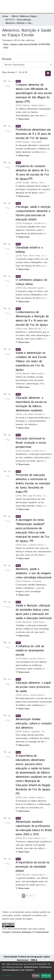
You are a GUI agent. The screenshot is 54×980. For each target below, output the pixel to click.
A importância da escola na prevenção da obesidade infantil (32, 867)
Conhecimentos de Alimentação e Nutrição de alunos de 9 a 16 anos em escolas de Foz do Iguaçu (32, 319)
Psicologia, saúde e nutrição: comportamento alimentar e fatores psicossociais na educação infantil (33, 213)
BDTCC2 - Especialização (18, 20)
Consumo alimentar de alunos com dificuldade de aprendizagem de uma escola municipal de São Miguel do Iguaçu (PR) (34, 93)
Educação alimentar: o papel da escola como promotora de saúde (33, 687)
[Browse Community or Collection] (27, 65)
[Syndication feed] (48, 73)
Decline (36, 976)
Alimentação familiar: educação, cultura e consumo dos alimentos (34, 724)
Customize (7, 976)
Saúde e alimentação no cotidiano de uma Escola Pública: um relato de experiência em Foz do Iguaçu (31, 361)
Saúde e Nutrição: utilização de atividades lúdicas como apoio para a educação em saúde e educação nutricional (34, 612)
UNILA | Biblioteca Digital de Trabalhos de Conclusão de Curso (25, 16)
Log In (41, 6)
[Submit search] (31, 6)
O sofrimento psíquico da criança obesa (31, 282)
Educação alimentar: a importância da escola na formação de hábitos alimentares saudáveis (31, 404)
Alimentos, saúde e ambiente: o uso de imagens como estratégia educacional (34, 573)
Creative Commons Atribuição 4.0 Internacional (25, 932)
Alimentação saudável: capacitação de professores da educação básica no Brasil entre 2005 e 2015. (34, 828)
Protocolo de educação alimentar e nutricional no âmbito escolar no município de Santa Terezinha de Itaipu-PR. (33, 484)
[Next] (34, 896)
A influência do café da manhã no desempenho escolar (30, 651)
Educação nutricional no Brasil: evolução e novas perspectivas (31, 443)
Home (5, 16)
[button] (35, 6)
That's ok (46, 976)
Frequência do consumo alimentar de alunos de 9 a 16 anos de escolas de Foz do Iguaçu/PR (32, 173)
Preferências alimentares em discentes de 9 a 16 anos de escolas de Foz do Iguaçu (33, 134)
